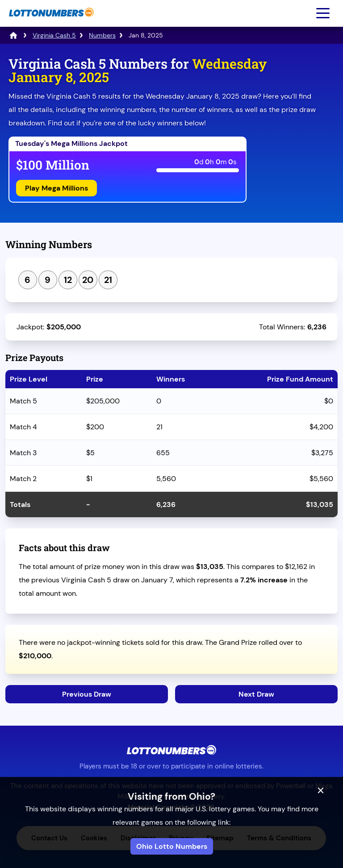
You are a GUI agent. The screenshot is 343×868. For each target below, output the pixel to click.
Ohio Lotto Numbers (172, 846)
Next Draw (256, 694)
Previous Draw (87, 694)
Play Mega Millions (56, 188)
